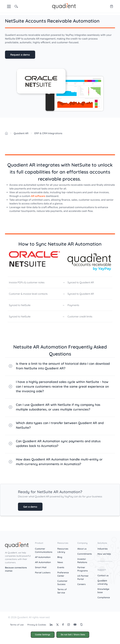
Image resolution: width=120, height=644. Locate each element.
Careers (81, 584)
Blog (60, 557)
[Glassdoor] (81, 625)
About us (82, 549)
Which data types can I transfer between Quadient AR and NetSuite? (56, 425)
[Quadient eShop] (112, 6)
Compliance (104, 597)
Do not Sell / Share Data (73, 635)
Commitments (85, 554)
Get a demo (30, 507)
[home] (64, 6)
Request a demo (20, 55)
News (60, 562)
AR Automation (43, 562)
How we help (104, 554)
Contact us (103, 576)
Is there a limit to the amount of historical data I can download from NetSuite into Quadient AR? (59, 366)
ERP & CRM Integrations (48, 133)
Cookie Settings (43, 635)
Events (61, 567)
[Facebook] (63, 625)
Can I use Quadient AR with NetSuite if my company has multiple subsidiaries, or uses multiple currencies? (55, 407)
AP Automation (43, 557)
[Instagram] (69, 625)
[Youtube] (75, 625)
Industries (103, 549)
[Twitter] (57, 625)
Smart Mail (41, 567)
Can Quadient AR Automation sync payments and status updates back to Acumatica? (55, 443)
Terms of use (17, 625)
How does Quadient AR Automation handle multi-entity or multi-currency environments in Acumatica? (56, 462)
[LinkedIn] (51, 625)
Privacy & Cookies (37, 625)
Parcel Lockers (43, 573)
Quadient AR (21, 133)
